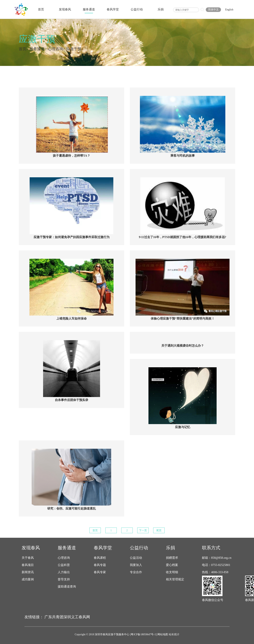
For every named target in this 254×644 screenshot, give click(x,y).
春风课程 (100, 558)
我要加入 (136, 565)
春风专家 (100, 572)
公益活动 (136, 558)
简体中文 (213, 10)
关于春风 (28, 558)
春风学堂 (113, 9)
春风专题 (100, 565)
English (229, 10)
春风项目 (28, 565)
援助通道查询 (67, 587)
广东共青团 (54, 617)
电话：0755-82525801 (216, 565)
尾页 (159, 530)
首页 (41, 9)
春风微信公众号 (213, 600)
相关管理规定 (175, 579)
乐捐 (161, 9)
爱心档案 (172, 565)
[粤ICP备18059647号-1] (143, 634)
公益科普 (64, 565)
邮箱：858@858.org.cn (217, 558)
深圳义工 (71, 617)
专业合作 (136, 572)
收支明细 (172, 572)
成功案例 (28, 579)
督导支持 (64, 579)
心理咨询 (55, 49)
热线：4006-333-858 (215, 572)
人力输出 (64, 572)
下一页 (143, 530)
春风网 (84, 617)
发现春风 (65, 9)
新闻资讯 (28, 572)
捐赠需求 (172, 558)
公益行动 (137, 9)
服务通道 (89, 9)
